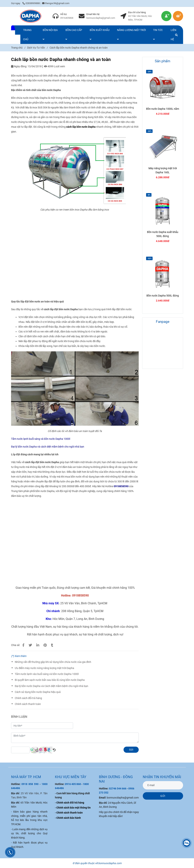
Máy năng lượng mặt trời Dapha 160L (163, 170)
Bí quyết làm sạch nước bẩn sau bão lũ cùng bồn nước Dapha (50, 680)
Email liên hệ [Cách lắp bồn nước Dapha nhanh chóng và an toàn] (93, 14)
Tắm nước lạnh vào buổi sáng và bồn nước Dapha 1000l (47, 674)
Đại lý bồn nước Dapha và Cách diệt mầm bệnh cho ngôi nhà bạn (52, 686)
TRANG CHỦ (27, 35)
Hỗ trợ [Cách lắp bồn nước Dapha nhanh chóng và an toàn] (63, 14)
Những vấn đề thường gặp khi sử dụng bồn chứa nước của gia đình (53, 662)
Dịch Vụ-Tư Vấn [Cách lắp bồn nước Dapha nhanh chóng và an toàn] (36, 48)
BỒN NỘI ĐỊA (50, 35)
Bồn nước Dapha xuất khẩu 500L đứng (163, 234)
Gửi (131, 750)
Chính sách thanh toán (28, 704)
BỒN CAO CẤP (74, 35)
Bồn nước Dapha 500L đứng (163, 296)
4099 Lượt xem (54, 66)
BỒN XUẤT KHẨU (100, 35)
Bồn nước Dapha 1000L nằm (163, 109)
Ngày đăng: (19, 66)
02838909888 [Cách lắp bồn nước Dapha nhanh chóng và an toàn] (31, 3)
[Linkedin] (38, 645)
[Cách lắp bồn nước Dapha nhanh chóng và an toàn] (31, 16)
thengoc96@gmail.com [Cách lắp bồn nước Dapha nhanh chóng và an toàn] (56, 3)
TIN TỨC (158, 35)
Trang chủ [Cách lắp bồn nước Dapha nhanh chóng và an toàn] (17, 48)
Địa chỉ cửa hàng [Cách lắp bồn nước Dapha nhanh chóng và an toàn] (137, 12)
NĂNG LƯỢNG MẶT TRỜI (131, 35)
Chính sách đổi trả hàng (28, 698)
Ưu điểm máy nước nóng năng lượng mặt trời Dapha (44, 668)
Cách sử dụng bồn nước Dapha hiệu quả (38, 692)
